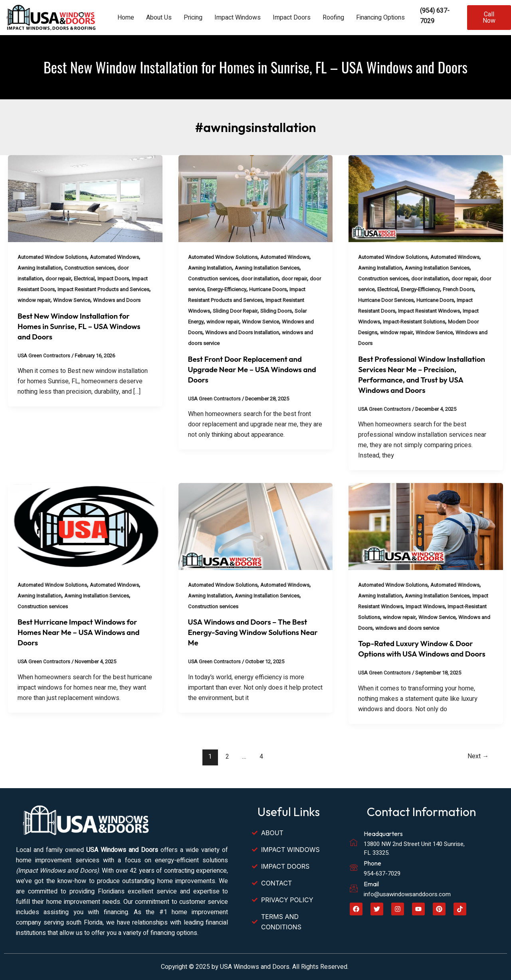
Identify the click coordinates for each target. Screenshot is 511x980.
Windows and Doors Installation (278, 332)
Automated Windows (121, 257)
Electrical (88, 279)
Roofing (333, 18)
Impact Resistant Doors (46, 289)
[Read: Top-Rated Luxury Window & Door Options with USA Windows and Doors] (426, 526)
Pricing (193, 18)
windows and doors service (222, 343)
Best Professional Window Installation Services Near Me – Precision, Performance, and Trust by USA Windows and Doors (424, 374)
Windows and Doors (42, 311)
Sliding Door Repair (261, 311)
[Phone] (354, 868)
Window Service (110, 300)
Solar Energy (204, 322)
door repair (61, 279)
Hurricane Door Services (406, 300)
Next (477, 767)
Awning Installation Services (273, 268)
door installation (265, 279)
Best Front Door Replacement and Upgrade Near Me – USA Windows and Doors (249, 369)
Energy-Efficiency (243, 289)
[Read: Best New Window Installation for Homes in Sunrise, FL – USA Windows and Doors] (85, 198)
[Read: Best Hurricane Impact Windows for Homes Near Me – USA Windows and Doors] (85, 526)
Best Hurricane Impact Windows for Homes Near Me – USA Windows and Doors (83, 632)
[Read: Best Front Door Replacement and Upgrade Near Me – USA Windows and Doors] (256, 198)
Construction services (95, 268)
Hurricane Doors (288, 289)
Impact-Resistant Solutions (435, 322)
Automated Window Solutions (55, 257)
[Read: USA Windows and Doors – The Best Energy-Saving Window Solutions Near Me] (256, 526)
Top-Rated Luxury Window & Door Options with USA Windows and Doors (420, 654)
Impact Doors (292, 18)
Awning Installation (41, 268)
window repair (70, 300)
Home (126, 18)
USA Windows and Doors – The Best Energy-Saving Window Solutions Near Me (252, 632)
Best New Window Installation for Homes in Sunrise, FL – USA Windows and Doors (83, 337)
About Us (159, 18)
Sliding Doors (304, 311)
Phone (372, 864)
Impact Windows (238, 18)
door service (203, 289)
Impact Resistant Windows (451, 311)
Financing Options (380, 18)
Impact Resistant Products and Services (237, 300)
